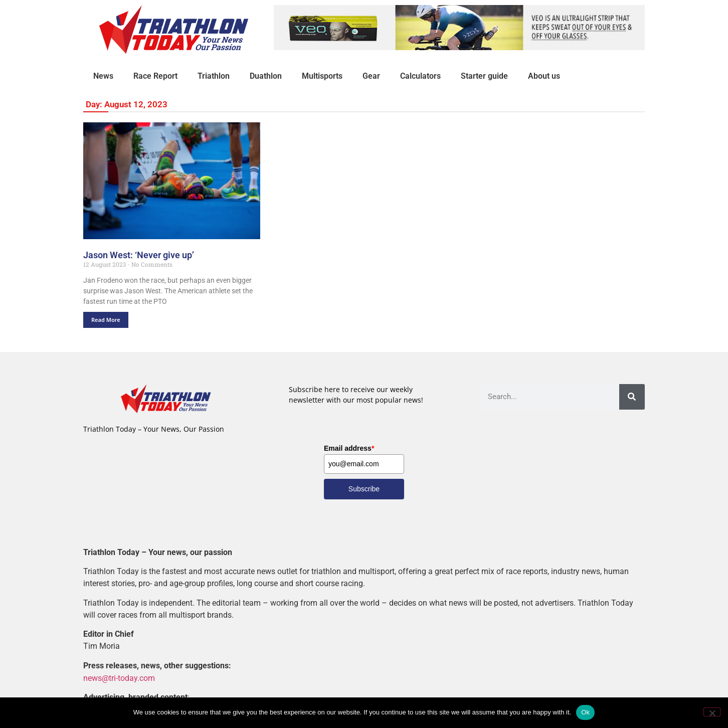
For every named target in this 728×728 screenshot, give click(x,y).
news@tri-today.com (119, 678)
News (103, 76)
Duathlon (266, 76)
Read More (106, 320)
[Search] (632, 397)
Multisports (322, 76)
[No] (712, 712)
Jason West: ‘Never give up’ (139, 255)
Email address (349, 448)
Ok (585, 712)
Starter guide (484, 76)
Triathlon (214, 76)
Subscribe (364, 489)
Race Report (155, 76)
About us (544, 76)
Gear (371, 76)
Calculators (420, 76)
